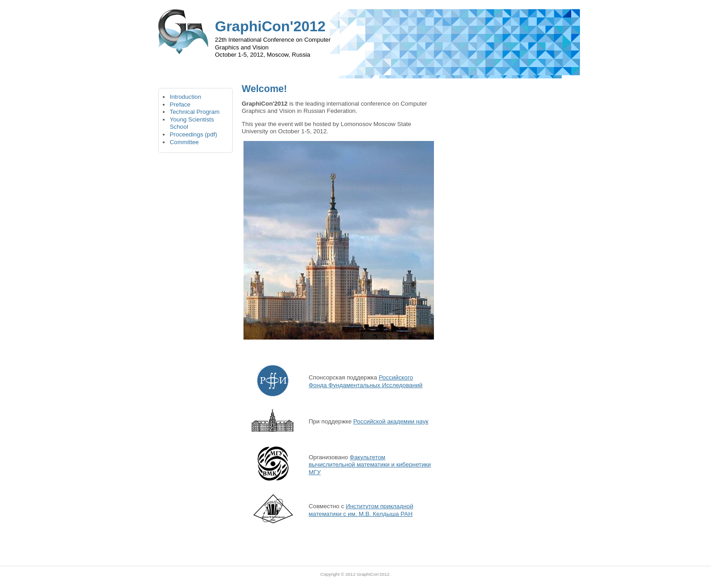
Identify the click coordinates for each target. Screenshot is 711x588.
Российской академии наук (391, 421)
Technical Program (195, 112)
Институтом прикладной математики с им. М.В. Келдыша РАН (361, 510)
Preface (180, 104)
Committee (184, 142)
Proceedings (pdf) (193, 134)
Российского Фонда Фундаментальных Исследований (366, 381)
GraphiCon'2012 (373, 574)
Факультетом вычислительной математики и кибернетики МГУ (370, 465)
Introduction (185, 97)
